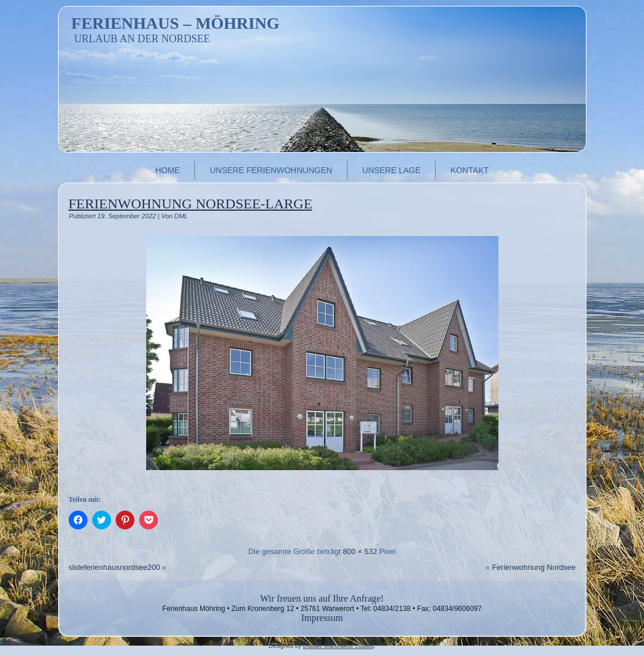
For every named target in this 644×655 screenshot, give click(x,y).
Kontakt (469, 170)
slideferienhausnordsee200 (114, 567)
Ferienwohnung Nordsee (534, 567)
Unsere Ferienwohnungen (271, 170)
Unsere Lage (392, 170)
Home (167, 170)
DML (181, 216)
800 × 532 (360, 551)
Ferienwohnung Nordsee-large (190, 204)
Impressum (322, 618)
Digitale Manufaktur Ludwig (338, 646)
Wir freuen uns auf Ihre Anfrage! (322, 598)
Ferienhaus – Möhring (175, 23)
